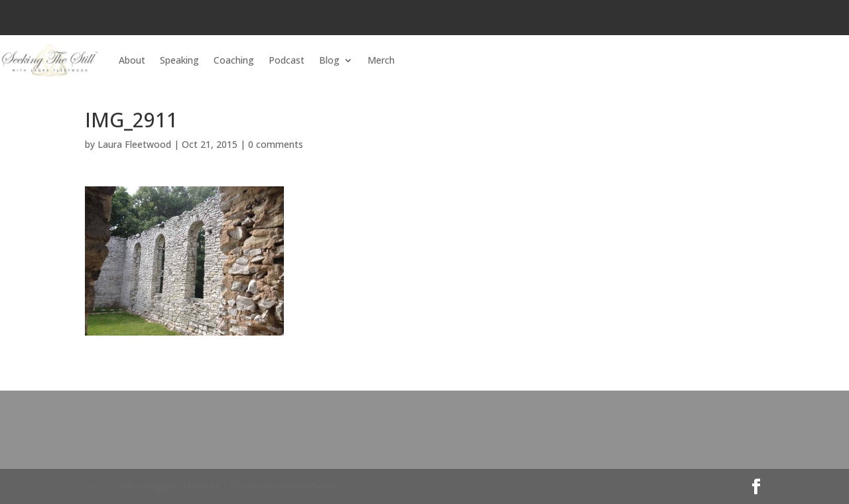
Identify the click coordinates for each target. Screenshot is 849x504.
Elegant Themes (181, 486)
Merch (381, 60)
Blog (329, 60)
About (132, 60)
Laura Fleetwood (134, 144)
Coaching (234, 60)
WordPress (310, 486)
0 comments (276, 144)
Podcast (287, 60)
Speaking (179, 60)
